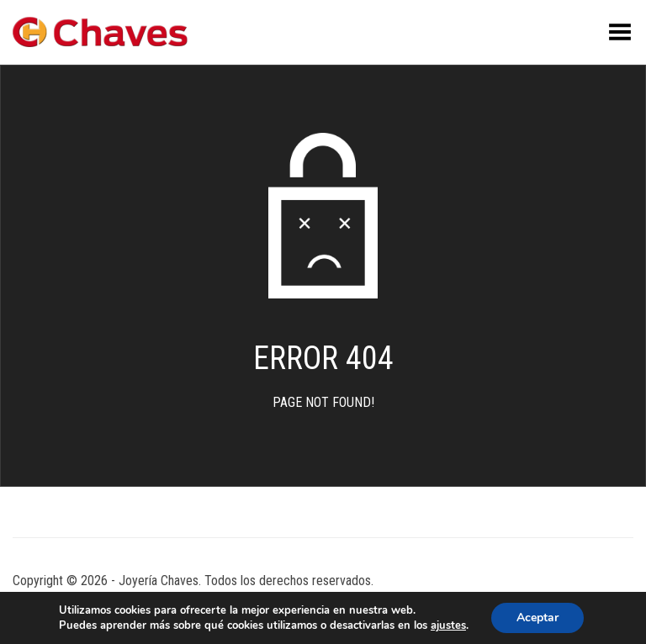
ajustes (448, 626)
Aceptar (537, 618)
